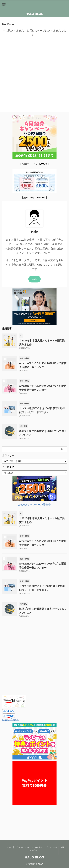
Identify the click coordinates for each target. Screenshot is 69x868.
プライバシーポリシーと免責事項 (29, 824)
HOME (9, 824)
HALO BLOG (34, 14)
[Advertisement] (34, 75)
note (34, 279)
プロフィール (51, 824)
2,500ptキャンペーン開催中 (34, 505)
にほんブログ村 (10, 720)
